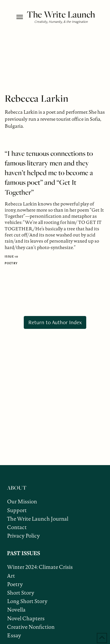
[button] (20, 17)
